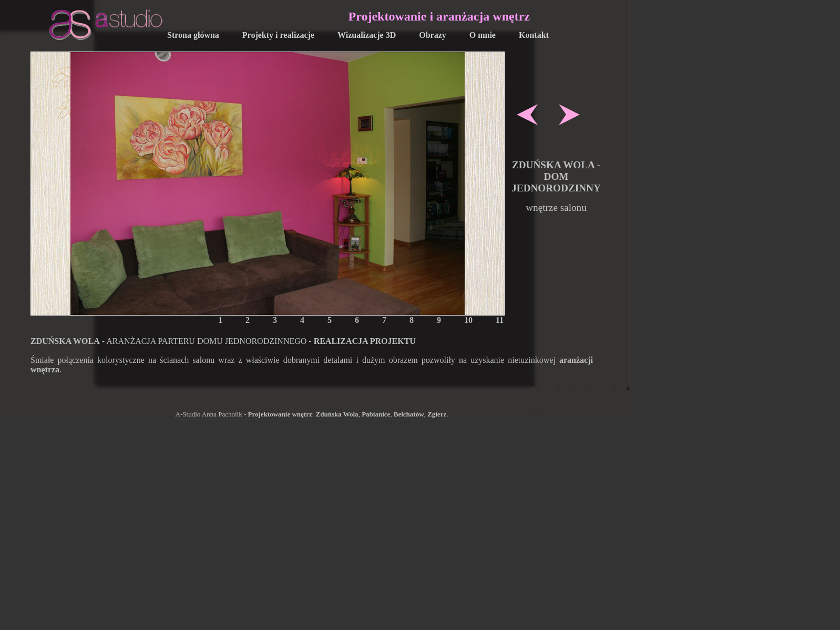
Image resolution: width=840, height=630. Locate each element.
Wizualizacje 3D (367, 35)
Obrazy (433, 35)
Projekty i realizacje (278, 35)
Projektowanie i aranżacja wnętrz (439, 16)
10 (468, 320)
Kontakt (534, 35)
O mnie (483, 35)
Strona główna (193, 35)
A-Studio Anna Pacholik (209, 414)
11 (500, 320)
